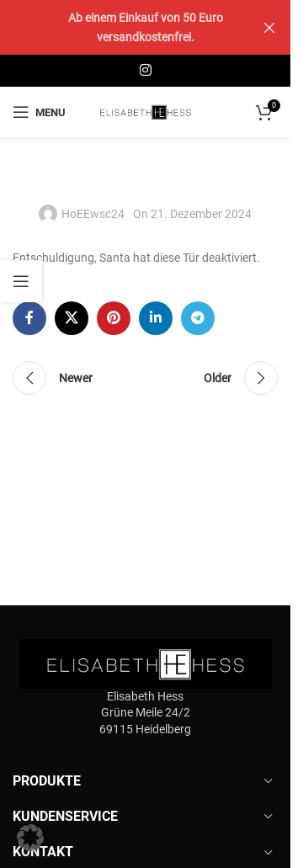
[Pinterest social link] (114, 318)
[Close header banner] (269, 27)
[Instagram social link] (145, 70)
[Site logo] (146, 111)
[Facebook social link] (29, 318)
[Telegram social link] (198, 318)
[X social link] (72, 318)
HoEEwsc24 (93, 214)
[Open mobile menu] (39, 112)
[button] (30, 838)
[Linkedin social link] (156, 318)
